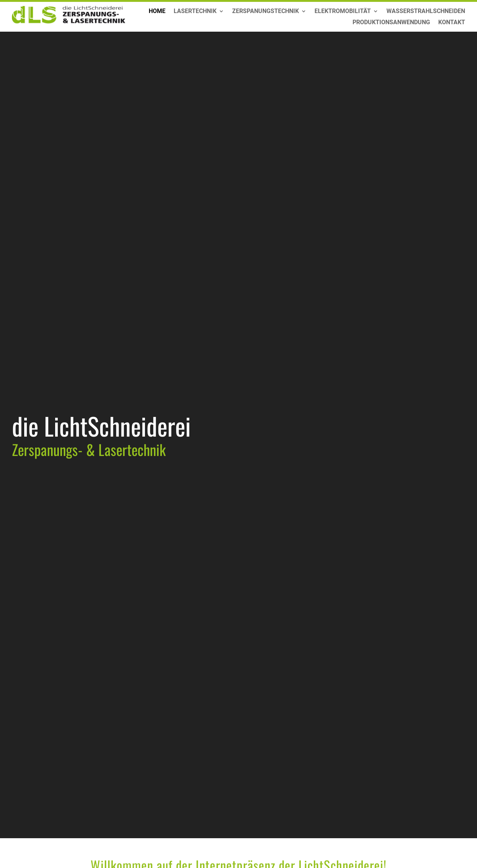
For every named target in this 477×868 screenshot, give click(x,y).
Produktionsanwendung (391, 23)
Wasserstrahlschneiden (426, 12)
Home (157, 12)
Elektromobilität (343, 12)
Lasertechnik (195, 12)
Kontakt (452, 23)
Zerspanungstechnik (266, 12)
